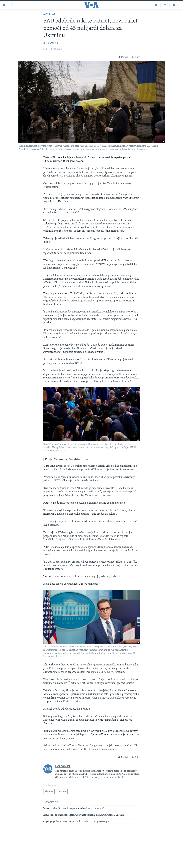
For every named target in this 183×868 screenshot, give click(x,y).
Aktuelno (49, 14)
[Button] (123, 57)
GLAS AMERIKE (51, 43)
